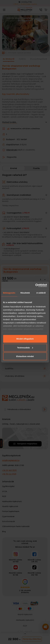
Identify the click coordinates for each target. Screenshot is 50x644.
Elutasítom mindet (25, 356)
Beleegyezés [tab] (9, 293)
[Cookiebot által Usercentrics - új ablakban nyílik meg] (36, 285)
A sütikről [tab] (41, 293)
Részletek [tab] (25, 293)
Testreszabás (25, 347)
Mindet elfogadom (25, 339)
